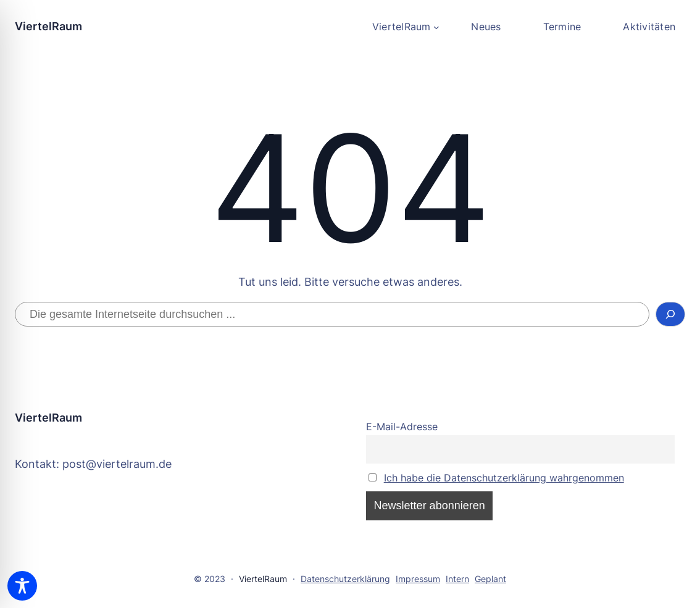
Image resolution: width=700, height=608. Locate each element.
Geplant (490, 579)
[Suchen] (671, 314)
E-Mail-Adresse (402, 427)
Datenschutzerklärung (345, 579)
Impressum (418, 579)
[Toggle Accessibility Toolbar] (22, 586)
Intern (457, 579)
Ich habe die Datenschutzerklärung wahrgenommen (504, 478)
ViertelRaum (48, 26)
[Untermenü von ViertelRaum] (406, 27)
